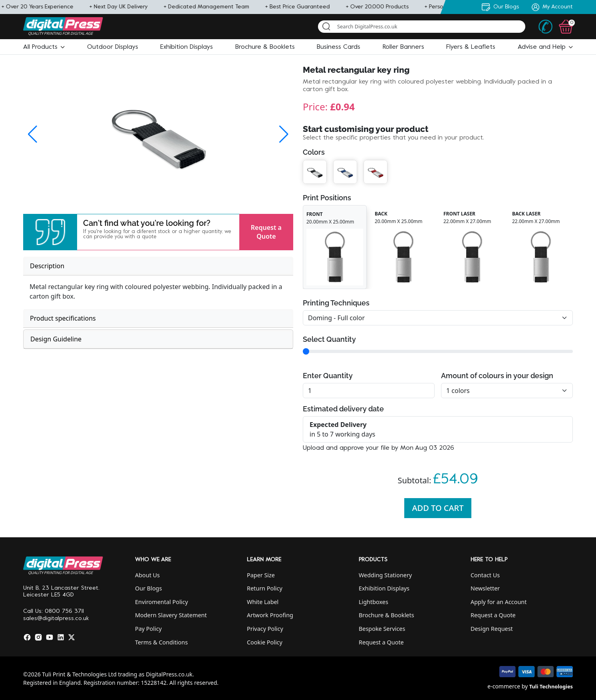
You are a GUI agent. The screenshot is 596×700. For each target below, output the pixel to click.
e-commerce (504, 686)
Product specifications (63, 318)
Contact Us (485, 575)
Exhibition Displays (384, 588)
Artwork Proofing (270, 615)
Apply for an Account (499, 602)
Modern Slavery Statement (171, 615)
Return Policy (265, 588)
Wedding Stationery (385, 575)
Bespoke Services (382, 629)
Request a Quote (266, 232)
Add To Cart (438, 508)
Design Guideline (56, 339)
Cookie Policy (265, 642)
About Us (147, 575)
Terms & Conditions (161, 642)
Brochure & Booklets (386, 615)
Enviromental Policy (162, 602)
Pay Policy (148, 629)
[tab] (158, 266)
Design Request (492, 629)
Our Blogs (148, 588)
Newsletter (485, 588)
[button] (44, 47)
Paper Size (261, 575)
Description (47, 266)
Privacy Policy (265, 629)
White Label (263, 602)
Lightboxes (373, 602)
